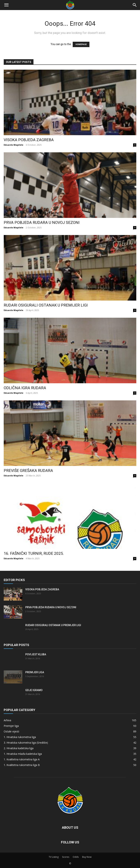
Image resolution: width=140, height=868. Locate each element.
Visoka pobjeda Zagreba (29, 140)
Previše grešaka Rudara (28, 471)
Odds (76, 857)
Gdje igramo (34, 690)
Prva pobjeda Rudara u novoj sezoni (42, 223)
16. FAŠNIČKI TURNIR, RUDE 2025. (34, 553)
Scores (66, 857)
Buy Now (87, 857)
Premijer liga (35, 672)
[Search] (135, 5)
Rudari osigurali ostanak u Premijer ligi (46, 305)
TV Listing (54, 857)
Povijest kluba (36, 654)
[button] (6, 5)
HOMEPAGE (81, 44)
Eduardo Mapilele (13, 145)
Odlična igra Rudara (25, 388)
